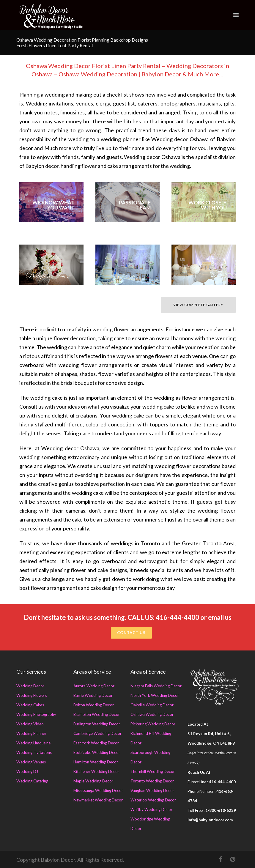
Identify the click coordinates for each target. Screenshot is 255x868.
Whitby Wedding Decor (151, 809)
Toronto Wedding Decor (152, 781)
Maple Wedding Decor (93, 781)
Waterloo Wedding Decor (153, 800)
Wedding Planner (31, 733)
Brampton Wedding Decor (97, 714)
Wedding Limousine (33, 743)
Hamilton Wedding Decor (96, 762)
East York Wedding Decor (96, 743)
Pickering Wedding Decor (153, 724)
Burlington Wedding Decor (97, 724)
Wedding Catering (32, 781)
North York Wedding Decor (155, 695)
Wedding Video (30, 724)
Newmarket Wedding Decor (98, 800)
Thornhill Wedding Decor (153, 771)
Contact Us (131, 633)
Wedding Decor (30, 686)
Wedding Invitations (34, 752)
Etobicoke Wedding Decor (97, 752)
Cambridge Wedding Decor (97, 733)
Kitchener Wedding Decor (96, 771)
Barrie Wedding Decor (93, 695)
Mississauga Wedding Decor (98, 790)
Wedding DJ (27, 771)
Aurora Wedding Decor (94, 686)
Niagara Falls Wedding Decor (156, 686)
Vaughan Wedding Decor (152, 790)
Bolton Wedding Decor (94, 705)
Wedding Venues (31, 762)
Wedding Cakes (30, 705)
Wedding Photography (36, 714)
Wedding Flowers (32, 695)
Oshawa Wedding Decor (152, 714)
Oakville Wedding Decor (152, 705)
